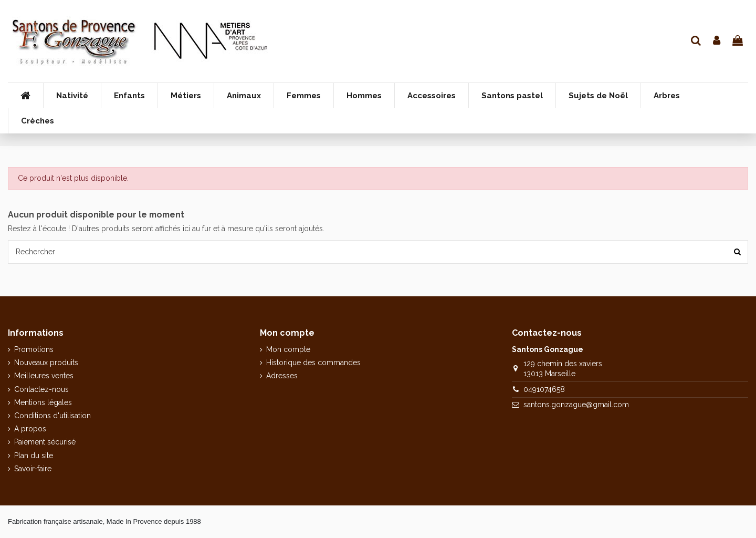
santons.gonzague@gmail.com (576, 405)
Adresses (282, 376)
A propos (30, 429)
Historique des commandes (313, 363)
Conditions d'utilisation (52, 416)
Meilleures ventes (44, 376)
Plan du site (34, 456)
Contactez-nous (41, 389)
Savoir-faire (33, 469)
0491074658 (544, 389)
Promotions (34, 349)
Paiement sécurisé (45, 442)
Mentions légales (43, 402)
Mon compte (288, 349)
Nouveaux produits (46, 363)
